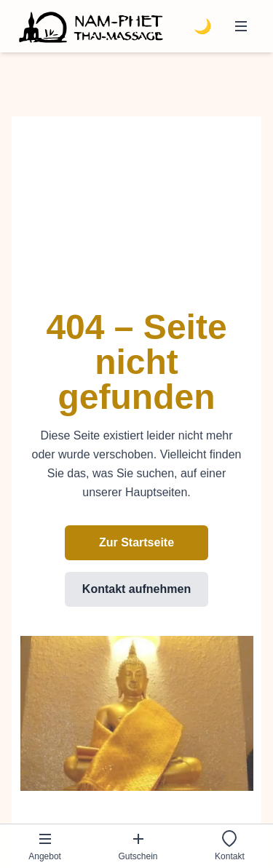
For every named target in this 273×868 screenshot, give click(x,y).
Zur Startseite (136, 542)
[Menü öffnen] (241, 26)
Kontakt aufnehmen (136, 589)
